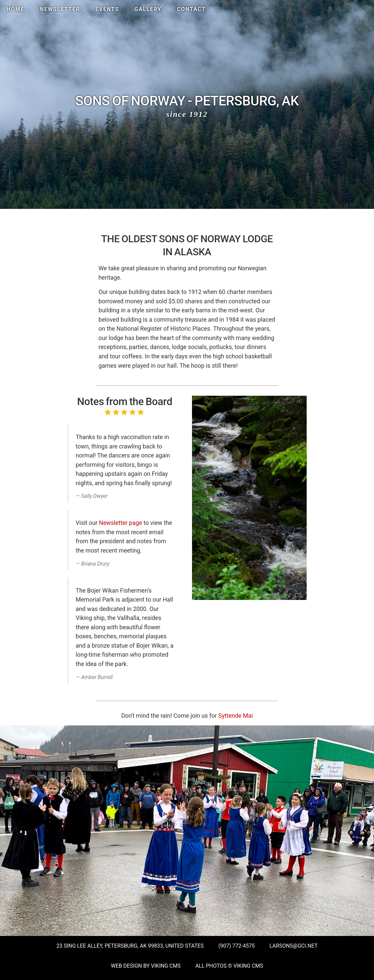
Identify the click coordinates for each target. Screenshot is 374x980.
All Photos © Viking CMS (229, 966)
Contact (191, 9)
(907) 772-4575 (236, 946)
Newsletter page (120, 523)
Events (107, 9)
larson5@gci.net (293, 946)
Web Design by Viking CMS (146, 966)
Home (15, 9)
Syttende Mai (236, 716)
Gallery (148, 9)
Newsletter (60, 9)
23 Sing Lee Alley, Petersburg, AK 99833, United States (130, 946)
